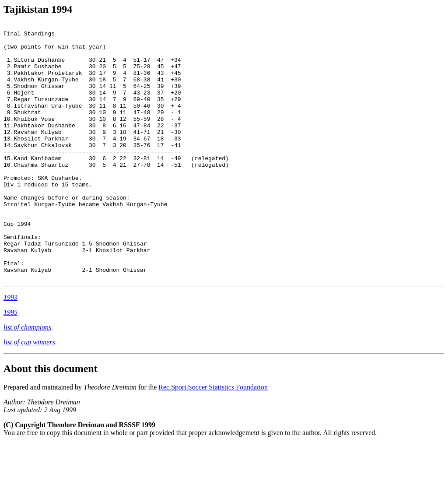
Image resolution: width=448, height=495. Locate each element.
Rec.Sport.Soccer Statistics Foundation (213, 438)
